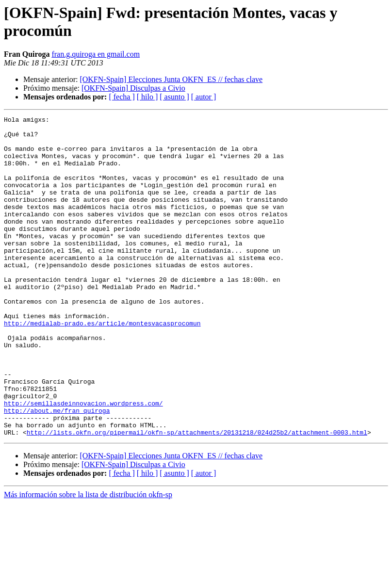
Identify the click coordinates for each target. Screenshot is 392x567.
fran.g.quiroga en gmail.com (96, 54)
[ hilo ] (147, 97)
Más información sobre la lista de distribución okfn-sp (88, 559)
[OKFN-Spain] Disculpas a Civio (133, 88)
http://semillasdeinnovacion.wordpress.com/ (83, 461)
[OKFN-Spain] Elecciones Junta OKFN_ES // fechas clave (171, 79)
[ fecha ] (122, 97)
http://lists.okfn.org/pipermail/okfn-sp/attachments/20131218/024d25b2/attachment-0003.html (197, 496)
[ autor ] (204, 97)
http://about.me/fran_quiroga (57, 470)
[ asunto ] (174, 97)
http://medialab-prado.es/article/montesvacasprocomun (102, 365)
